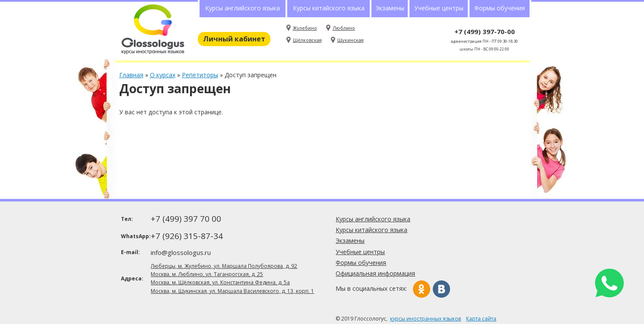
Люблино (344, 28)
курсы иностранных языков (425, 319)
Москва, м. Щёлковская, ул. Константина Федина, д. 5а (220, 282)
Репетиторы (200, 75)
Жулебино (305, 28)
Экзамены (390, 8)
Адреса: (132, 278)
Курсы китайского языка (329, 8)
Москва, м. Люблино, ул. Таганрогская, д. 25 (207, 274)
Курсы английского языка (243, 8)
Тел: (127, 219)
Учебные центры (439, 8)
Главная (131, 75)
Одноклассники (422, 289)
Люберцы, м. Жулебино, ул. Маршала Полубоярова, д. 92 (224, 266)
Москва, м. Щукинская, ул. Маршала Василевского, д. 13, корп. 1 (232, 291)
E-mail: (130, 252)
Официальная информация (375, 273)
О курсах (163, 75)
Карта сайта (481, 319)
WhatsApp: (135, 236)
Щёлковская (307, 40)
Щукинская (351, 40)
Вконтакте (441, 289)
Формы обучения (500, 8)
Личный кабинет (234, 39)
